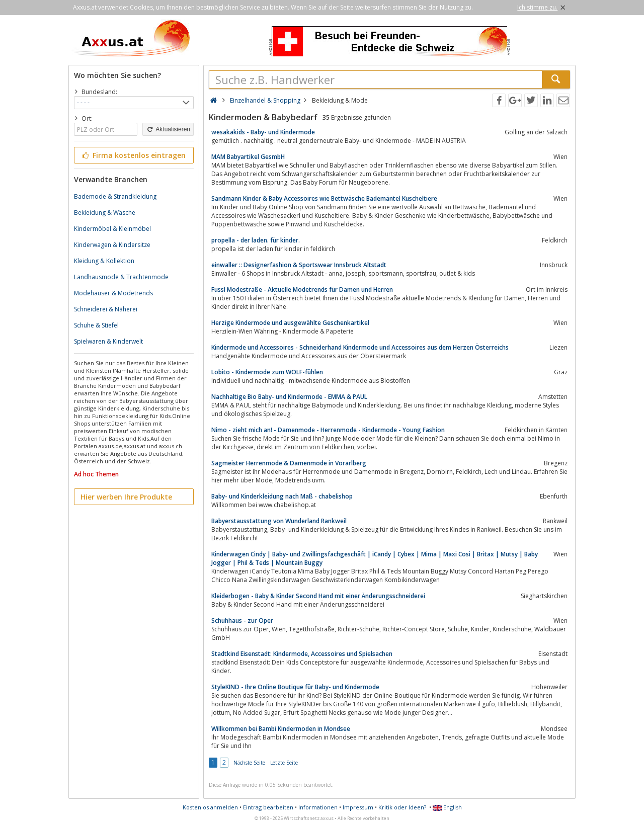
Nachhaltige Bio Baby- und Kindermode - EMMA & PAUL (289, 397)
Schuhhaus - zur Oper (242, 621)
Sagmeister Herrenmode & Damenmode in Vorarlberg (289, 463)
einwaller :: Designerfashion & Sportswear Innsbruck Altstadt (299, 265)
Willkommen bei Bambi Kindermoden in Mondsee (281, 729)
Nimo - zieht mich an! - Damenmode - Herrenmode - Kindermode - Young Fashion (328, 430)
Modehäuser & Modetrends (113, 293)
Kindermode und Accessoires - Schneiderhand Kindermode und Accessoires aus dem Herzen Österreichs (360, 347)
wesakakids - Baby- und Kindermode (263, 132)
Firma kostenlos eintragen (133, 155)
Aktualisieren (168, 129)
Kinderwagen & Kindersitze (112, 245)
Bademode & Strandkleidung (115, 196)
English (447, 807)
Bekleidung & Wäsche (105, 213)
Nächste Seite (249, 763)
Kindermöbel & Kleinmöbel (112, 229)
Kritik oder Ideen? (402, 807)
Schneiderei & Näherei (106, 309)
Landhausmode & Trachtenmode (121, 277)
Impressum (358, 807)
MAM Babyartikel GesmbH (248, 157)
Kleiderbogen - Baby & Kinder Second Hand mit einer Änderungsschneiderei (318, 596)
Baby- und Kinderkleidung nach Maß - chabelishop (282, 496)
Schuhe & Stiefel (96, 325)
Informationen (318, 807)
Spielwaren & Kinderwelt (108, 341)
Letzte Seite (284, 763)
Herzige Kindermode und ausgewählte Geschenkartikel (290, 323)
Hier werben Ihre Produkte (126, 497)
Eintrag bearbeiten (268, 807)
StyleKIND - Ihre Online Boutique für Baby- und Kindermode (295, 687)
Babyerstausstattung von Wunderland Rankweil (279, 521)
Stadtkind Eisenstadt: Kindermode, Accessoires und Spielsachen (302, 654)
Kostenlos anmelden (210, 807)
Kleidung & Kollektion (104, 261)
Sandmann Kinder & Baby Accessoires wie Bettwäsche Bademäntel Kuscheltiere (324, 198)
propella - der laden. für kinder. (256, 240)
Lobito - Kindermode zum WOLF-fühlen (267, 372)
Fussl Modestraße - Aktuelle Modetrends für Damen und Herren (302, 290)
